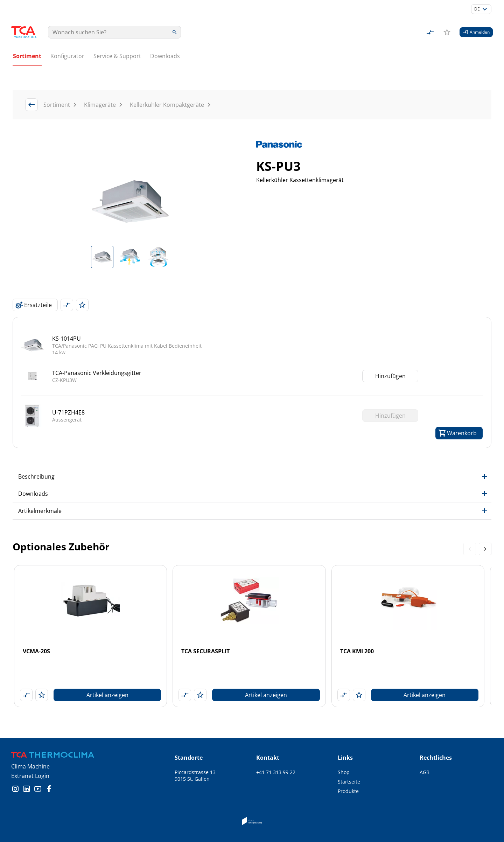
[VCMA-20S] (90, 612)
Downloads (165, 56)
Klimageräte (100, 81)
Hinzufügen (390, 352)
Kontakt (347, 805)
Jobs (343, 796)
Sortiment (27, 56)
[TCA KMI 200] (408, 612)
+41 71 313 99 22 (276, 748)
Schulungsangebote (361, 786)
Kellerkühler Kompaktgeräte (167, 81)
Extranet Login (30, 752)
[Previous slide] (470, 525)
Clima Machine (30, 743)
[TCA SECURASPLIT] (249, 612)
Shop (344, 748)
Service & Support (117, 56)
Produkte (348, 767)
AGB (425, 748)
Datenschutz (434, 758)
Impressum (433, 767)
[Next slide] (485, 525)
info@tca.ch (270, 758)
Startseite (349, 758)
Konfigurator (67, 56)
